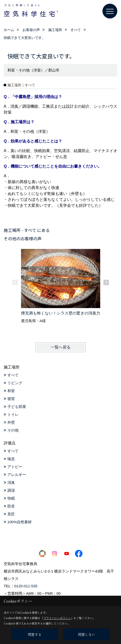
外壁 (11, 422)
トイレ (13, 414)
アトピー (15, 467)
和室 (11, 391)
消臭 (11, 482)
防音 (11, 506)
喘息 (11, 459)
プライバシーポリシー (57, 618)
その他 (13, 430)
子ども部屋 (17, 407)
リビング (15, 383)
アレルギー (17, 475)
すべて (13, 375)
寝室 (11, 399)
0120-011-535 (26, 586)
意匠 (11, 514)
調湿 (11, 490)
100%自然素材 (20, 522)
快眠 (11, 498)
